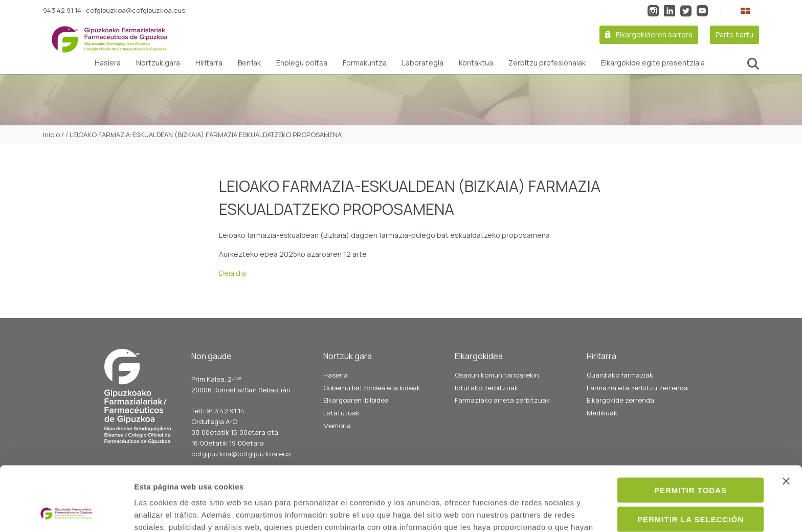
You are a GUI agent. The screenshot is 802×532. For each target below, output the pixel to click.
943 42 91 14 (62, 10)
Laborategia (423, 63)
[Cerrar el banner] (786, 420)
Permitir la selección (690, 459)
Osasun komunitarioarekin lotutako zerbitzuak (497, 381)
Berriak (249, 63)
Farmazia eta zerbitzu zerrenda (637, 388)
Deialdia (232, 273)
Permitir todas (690, 429)
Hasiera (108, 63)
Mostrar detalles (556, 512)
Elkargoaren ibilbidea (356, 400)
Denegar (690, 487)
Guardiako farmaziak (620, 375)
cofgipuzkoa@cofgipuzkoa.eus (136, 10)
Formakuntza (365, 63)
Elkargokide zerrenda (620, 400)
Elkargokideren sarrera (654, 35)
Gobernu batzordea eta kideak (372, 388)
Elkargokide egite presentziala (653, 63)
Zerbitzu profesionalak (547, 63)
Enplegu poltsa (302, 63)
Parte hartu (734, 35)
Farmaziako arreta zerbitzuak (502, 400)
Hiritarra (209, 63)
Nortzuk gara (158, 63)
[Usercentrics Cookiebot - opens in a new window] (66, 512)
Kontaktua (476, 63)
